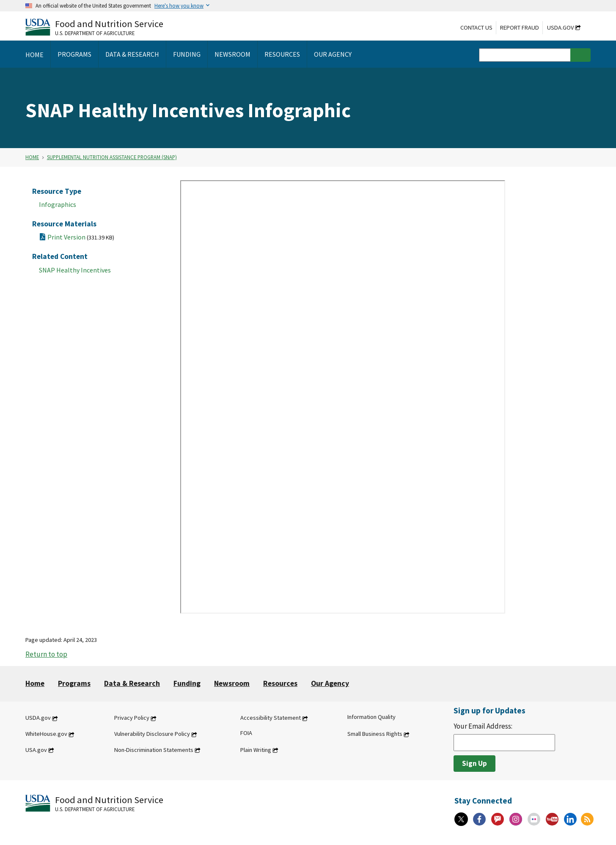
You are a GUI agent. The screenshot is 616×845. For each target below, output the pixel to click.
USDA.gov (560, 28)
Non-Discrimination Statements (154, 750)
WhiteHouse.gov (46, 734)
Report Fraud (520, 28)
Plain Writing (256, 750)
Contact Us (476, 28)
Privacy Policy (132, 718)
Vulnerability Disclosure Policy (152, 734)
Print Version (81, 237)
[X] (461, 819)
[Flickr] (534, 819)
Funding (187, 683)
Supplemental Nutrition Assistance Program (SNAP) (112, 157)
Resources (280, 683)
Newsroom (232, 683)
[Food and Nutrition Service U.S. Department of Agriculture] (94, 27)
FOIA (246, 733)
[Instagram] (516, 819)
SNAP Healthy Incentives (75, 270)
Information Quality (371, 717)
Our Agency (330, 683)
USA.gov (36, 750)
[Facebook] (479, 819)
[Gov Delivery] (498, 819)
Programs (74, 683)
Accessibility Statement (271, 718)
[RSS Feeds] (587, 819)
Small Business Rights (375, 734)
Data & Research (132, 683)
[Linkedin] (570, 819)
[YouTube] (552, 819)
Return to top (46, 654)
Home (32, 157)
